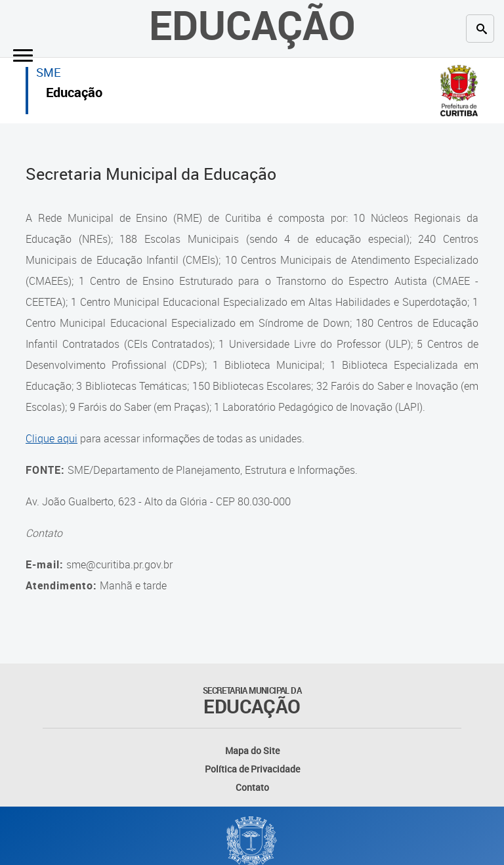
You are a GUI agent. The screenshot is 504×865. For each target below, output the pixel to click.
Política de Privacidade (252, 769)
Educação (74, 94)
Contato (252, 787)
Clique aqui (52, 438)
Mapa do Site (252, 750)
